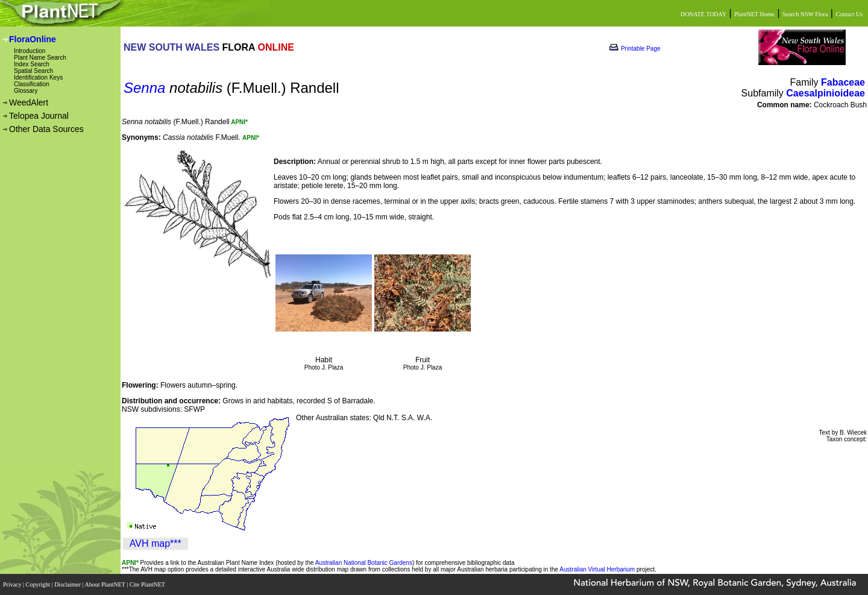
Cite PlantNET (148, 584)
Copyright (39, 584)
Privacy (13, 584)
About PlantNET (105, 584)
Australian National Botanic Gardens (364, 563)
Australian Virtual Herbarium (597, 569)
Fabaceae (843, 82)
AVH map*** (156, 543)
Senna (144, 88)
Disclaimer (68, 584)
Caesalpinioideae (826, 93)
